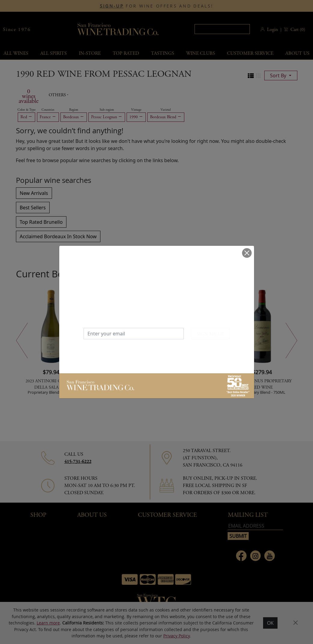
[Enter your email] (134, 334)
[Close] (247, 253)
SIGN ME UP (210, 334)
